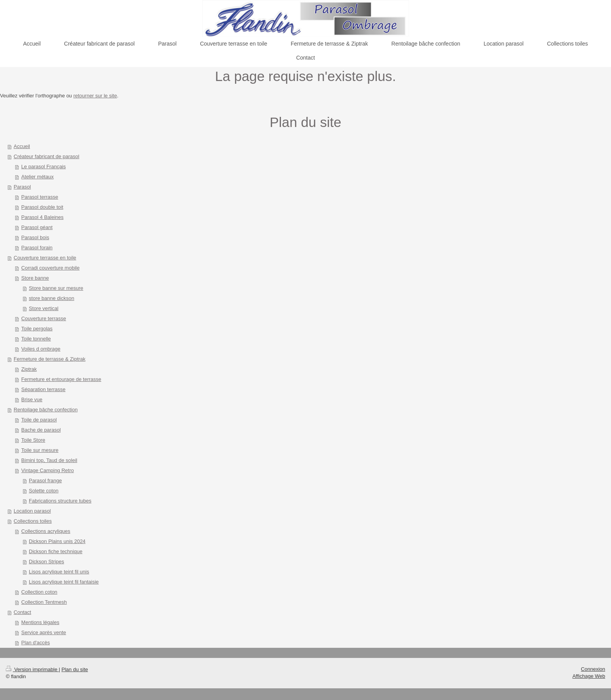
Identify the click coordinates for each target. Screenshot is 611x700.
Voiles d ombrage (41, 349)
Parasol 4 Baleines (42, 217)
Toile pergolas (37, 329)
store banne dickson (51, 298)
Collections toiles (33, 521)
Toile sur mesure (40, 450)
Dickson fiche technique (56, 551)
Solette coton (44, 491)
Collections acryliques (46, 531)
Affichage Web (589, 676)
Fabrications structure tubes (60, 501)
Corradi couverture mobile (51, 268)
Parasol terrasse (40, 197)
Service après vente (44, 632)
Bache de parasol (41, 430)
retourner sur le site (95, 96)
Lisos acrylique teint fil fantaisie (64, 582)
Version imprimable (32, 669)
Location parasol (32, 511)
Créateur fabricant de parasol (46, 156)
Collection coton (40, 592)
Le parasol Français (44, 167)
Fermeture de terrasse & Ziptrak (49, 359)
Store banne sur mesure (56, 288)
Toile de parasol (39, 420)
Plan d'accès (36, 643)
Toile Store (33, 440)
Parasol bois (35, 237)
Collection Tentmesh (44, 602)
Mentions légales (41, 622)
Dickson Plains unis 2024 (57, 541)
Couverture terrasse (44, 318)
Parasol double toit (42, 207)
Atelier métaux (38, 177)
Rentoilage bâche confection (46, 410)
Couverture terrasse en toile (45, 258)
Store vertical (44, 308)
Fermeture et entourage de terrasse (61, 379)
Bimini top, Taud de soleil (49, 460)
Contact (22, 612)
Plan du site (75, 669)
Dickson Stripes (46, 562)
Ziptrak (29, 369)
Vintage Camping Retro (48, 470)
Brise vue (32, 399)
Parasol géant (37, 227)
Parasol (22, 187)
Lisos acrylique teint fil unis (59, 572)
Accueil (22, 146)
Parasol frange (45, 480)
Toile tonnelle (36, 339)
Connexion (593, 669)
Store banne (35, 278)
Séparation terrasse (43, 389)
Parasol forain (37, 248)
